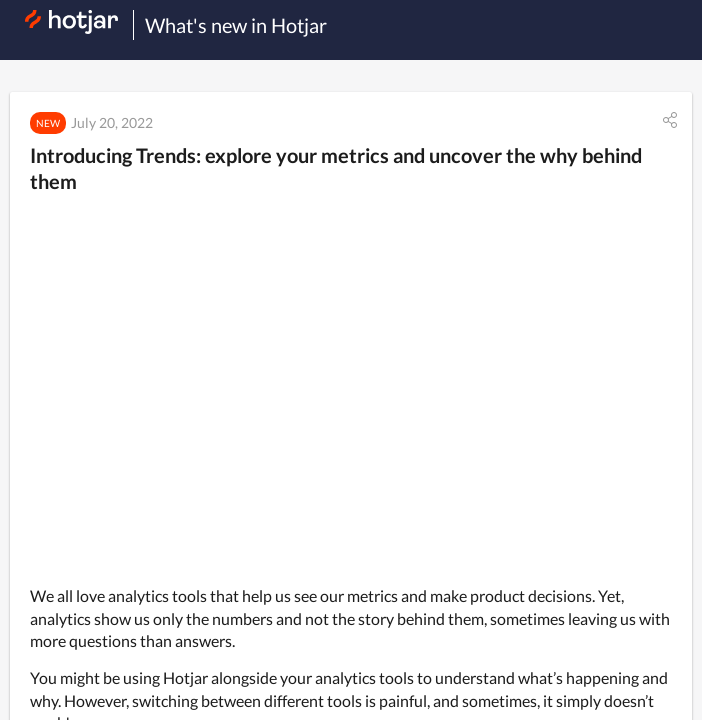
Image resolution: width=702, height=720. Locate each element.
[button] (670, 120)
